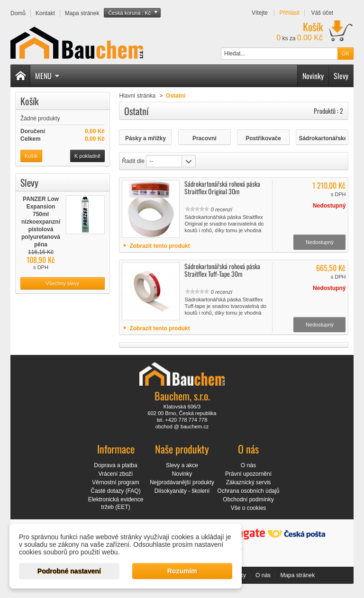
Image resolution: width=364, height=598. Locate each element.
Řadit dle (133, 161)
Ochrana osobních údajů (249, 491)
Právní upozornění (248, 474)
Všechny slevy (63, 283)
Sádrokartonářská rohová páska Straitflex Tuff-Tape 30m (222, 270)
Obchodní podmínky (248, 499)
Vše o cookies (249, 508)
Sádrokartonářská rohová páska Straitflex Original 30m (222, 187)
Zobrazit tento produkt (159, 246)
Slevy (341, 76)
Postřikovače (263, 138)
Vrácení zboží (116, 474)
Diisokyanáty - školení (182, 491)
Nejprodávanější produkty (182, 482)
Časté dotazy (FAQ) (115, 491)
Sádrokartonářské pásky (322, 139)
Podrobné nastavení (69, 571)
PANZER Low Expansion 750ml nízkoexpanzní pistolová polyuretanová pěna (41, 222)
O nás (248, 465)
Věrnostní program (115, 482)
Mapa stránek (297, 575)
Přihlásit (289, 13)
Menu (47, 76)
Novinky (313, 76)
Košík (30, 101)
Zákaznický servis (249, 482)
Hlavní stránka (137, 96)
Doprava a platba (115, 465)
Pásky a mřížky (146, 138)
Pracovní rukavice (205, 139)
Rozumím (182, 571)
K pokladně (87, 156)
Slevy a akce (182, 465)
